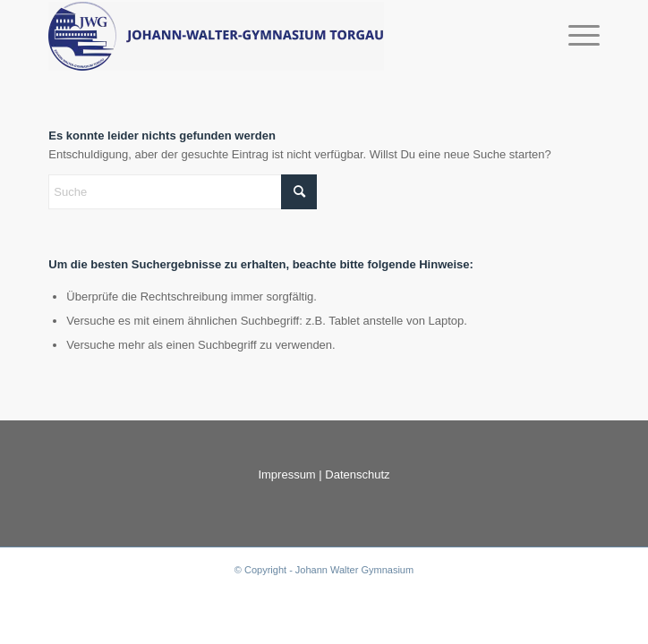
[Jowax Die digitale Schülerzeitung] (269, 36)
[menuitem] (575, 36)
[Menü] (575, 36)
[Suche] (183, 192)
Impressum (286, 475)
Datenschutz (357, 475)
